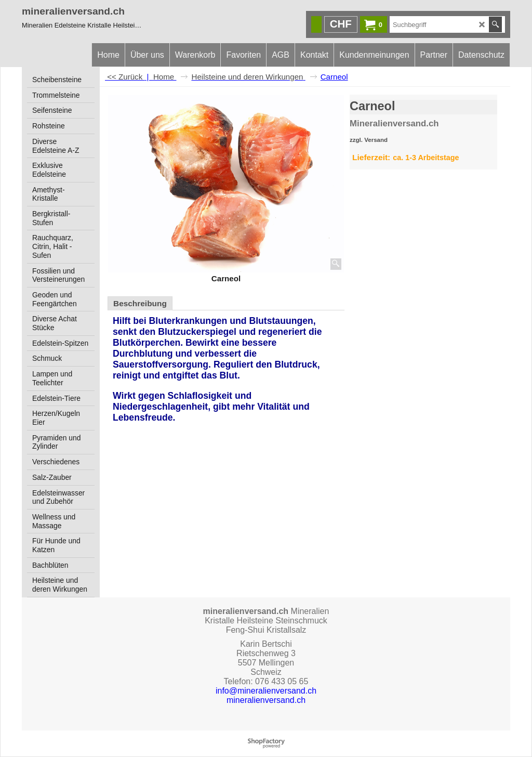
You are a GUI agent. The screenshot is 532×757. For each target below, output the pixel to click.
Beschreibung (140, 303)
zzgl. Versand (369, 140)
